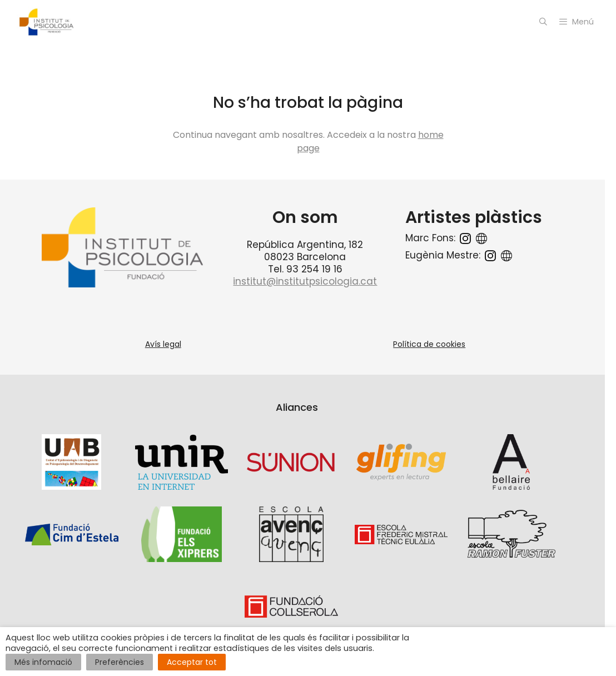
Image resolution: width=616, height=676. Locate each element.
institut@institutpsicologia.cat (305, 281)
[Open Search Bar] (543, 22)
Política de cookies (429, 344)
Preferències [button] (120, 662)
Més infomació (43, 662)
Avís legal (163, 344)
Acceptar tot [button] (192, 662)
